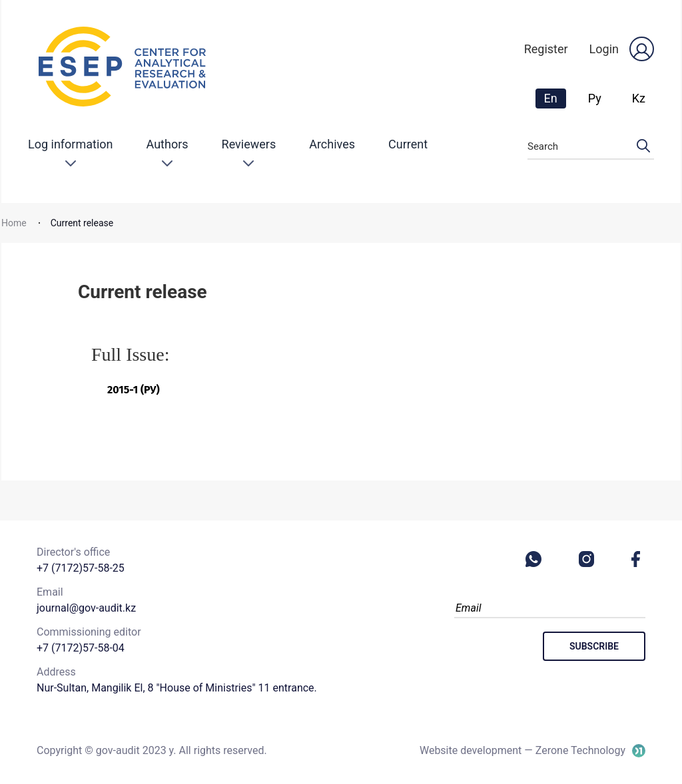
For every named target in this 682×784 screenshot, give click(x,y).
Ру (595, 98)
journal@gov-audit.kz (86, 608)
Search (591, 147)
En (555, 98)
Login (604, 49)
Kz (639, 98)
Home (14, 223)
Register (546, 49)
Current (408, 144)
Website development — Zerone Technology (522, 750)
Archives (332, 144)
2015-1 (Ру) (134, 390)
